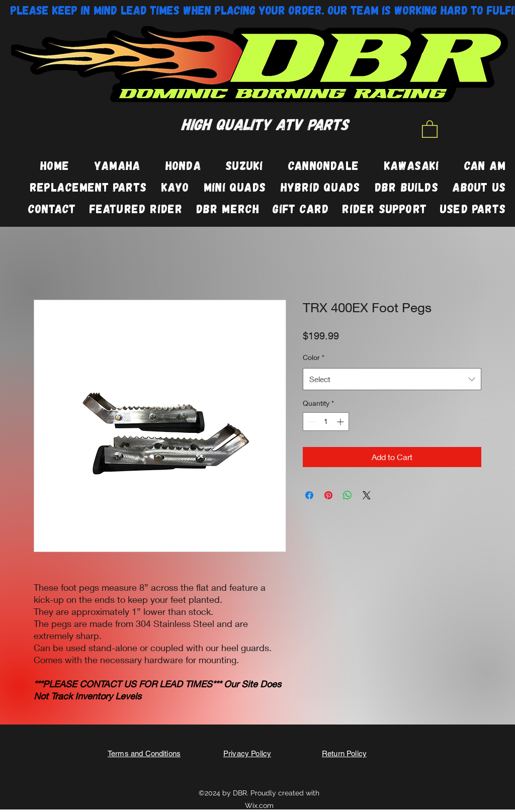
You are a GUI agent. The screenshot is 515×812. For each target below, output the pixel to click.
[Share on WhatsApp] (348, 495)
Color (314, 357)
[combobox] (392, 379)
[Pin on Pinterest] (328, 495)
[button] (430, 128)
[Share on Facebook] (309, 495)
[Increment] (341, 422)
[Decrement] (311, 422)
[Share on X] (367, 495)
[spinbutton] (326, 422)
